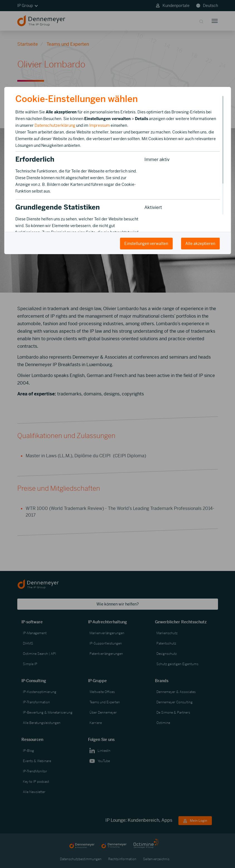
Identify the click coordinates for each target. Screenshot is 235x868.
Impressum (100, 125)
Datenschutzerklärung (55, 125)
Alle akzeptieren (200, 244)
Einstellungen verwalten (146, 244)
